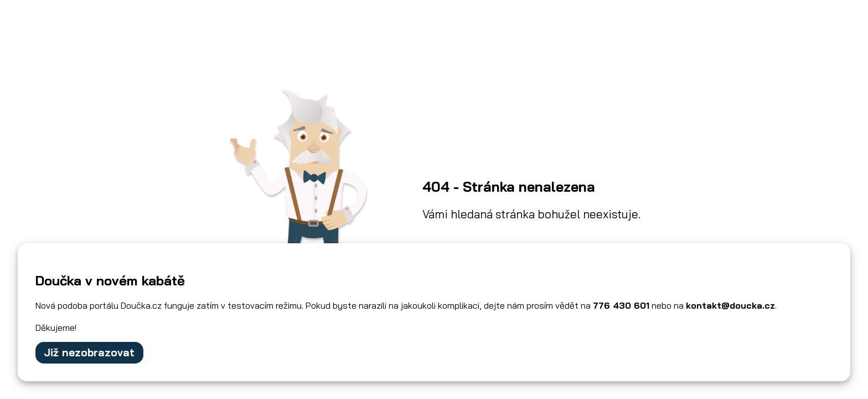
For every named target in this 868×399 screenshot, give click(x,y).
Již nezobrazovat (89, 352)
